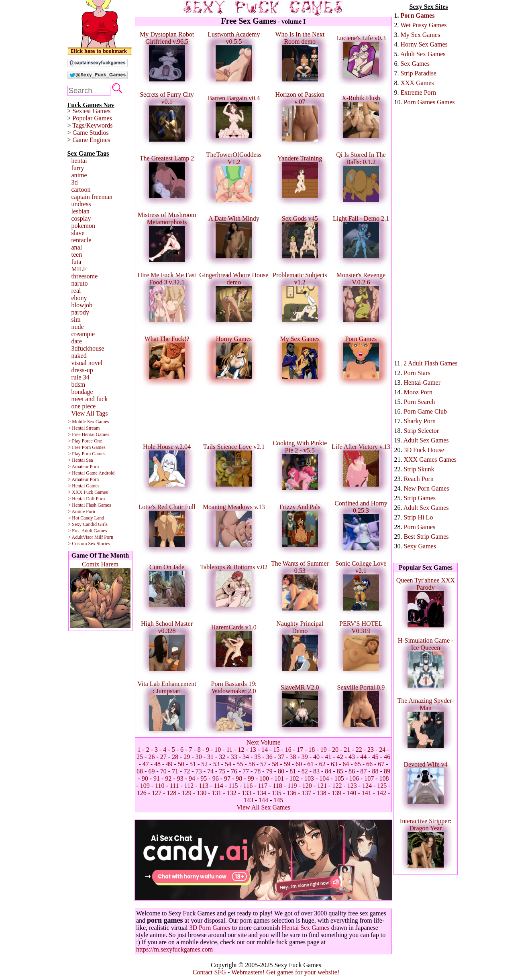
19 (324, 750)
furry (78, 168)
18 (312, 750)
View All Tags (90, 413)
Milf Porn (104, 537)
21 (347, 750)
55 (240, 764)
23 (371, 750)
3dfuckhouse (88, 348)
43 (352, 757)
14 (265, 750)
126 (142, 793)
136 (291, 793)
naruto (80, 283)
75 (222, 771)
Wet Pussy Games (423, 25)
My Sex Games (421, 35)
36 (269, 757)
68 (140, 771)
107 (369, 778)
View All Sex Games (263, 807)
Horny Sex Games (424, 44)
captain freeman (92, 197)
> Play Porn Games (87, 454)
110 (160, 786)
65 (358, 764)
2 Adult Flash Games (431, 363)
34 (246, 757)
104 (324, 778)
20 (335, 750)
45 (375, 757)
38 (293, 757)
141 (367, 793)
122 (337, 786)
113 (204, 786)
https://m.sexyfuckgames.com (174, 949)
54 (228, 764)
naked (79, 356)
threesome (85, 276)
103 (309, 778)
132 (232, 793)
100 (264, 778)
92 (168, 778)
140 (351, 793)
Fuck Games (96, 492)
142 (381, 793)
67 (381, 764)
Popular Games (92, 118)
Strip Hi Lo (419, 517)
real (76, 291)
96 (216, 778)
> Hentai (77, 499)
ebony (79, 298)
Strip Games (420, 498)
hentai (79, 161)
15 (276, 750)
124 (367, 786)
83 (316, 771)
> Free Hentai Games (89, 434)
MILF (79, 269)
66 (369, 764)
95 (204, 778)
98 (239, 778)
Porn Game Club (426, 411)
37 (281, 757)
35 (257, 757)
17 (300, 750)
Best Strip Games (426, 537)
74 (210, 771)
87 (363, 771)
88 (375, 771)
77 (246, 771)
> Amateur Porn (84, 467)
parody (80, 312)
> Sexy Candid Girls (88, 524)
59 (287, 764)
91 (157, 778)
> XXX (75, 492)
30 (199, 757)
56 (252, 764)
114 (218, 786)
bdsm (78, 384)
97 (227, 778)
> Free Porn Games (87, 447)
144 (263, 800)
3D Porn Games (210, 928)
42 (340, 757)
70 (163, 771)
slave (78, 233)
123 (352, 786)
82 (305, 771)
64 (346, 764)
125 (382, 786)
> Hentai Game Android (92, 473)
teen (77, 255)
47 (146, 764)
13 (253, 750)
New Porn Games (427, 488)
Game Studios (91, 133)
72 (187, 771)
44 (363, 757)
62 (322, 764)
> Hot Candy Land (86, 518)
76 (234, 771)
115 (233, 786)
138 (322, 793)
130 (202, 793)
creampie (83, 334)
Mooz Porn (418, 392)
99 (251, 778)
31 (210, 757)
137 (306, 793)
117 (263, 786)
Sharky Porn (420, 421)
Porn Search (420, 402)
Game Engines (92, 140)
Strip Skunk (419, 469)
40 (316, 757)
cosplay (81, 218)
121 (322, 786)
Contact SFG (209, 972)
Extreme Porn (418, 92)
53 (216, 764)
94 (192, 778)
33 (234, 757)
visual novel (87, 363)
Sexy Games (420, 546)
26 (151, 757)
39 (305, 757)
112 (189, 786)
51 (193, 764)
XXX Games (417, 83)
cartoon (81, 190)
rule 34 (81, 377)
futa (76, 262)
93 (180, 778)
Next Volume (263, 742)
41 (328, 757)
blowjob (82, 305)
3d (75, 182)
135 (277, 793)
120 (307, 786)
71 (175, 771)
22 (359, 750)
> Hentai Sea (81, 460)
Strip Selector (422, 431)
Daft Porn (95, 499)
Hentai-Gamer (422, 382)
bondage (82, 392)
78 (257, 771)
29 (187, 757)
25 (140, 757)
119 (292, 786)
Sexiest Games (92, 111)
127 (157, 793)
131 (216, 793)
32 (222, 757)
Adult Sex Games (423, 54)
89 (387, 771)
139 (336, 793)
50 (181, 764)
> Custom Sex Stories (89, 544)
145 (278, 800)
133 (247, 793)
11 (229, 750)
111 (174, 786)
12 (241, 750)
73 (199, 771)
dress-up (82, 370)
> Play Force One (85, 441)
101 (279, 778)
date (77, 341)
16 (288, 750)
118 (277, 786)
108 (384, 778)
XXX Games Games (430, 460)
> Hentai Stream (84, 428)
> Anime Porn (82, 511)
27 (163, 757)
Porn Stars (417, 373)
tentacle (82, 240)
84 (328, 771)
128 (171, 793)
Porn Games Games (429, 102)
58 (275, 764)
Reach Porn (419, 479)
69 (151, 771)
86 (352, 771)
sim (76, 320)
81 (293, 771)
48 (157, 764)
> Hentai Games (84, 486)
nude (78, 327)
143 (249, 800)
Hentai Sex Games (306, 928)
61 (310, 764)
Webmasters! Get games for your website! (285, 972)
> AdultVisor (81, 537)
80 (281, 771)
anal (77, 247)
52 (204, 764)
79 (269, 771)
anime (79, 175)
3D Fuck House (424, 450)
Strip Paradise (419, 73)
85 (340, 771)
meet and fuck (90, 399)
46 (387, 757)
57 (263, 764)
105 (339, 778)
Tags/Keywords (92, 125)
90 (145, 778)
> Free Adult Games (88, 531)
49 (169, 764)
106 (354, 778)
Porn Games (418, 15)
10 (218, 750)
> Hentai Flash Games (90, 505)
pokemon (84, 226)
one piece (84, 406)
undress (81, 204)
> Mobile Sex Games (89, 422)
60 (299, 764)
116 (248, 786)
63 (334, 764)
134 (261, 793)
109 (145, 786)
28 (175, 757)
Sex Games (415, 64)
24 (382, 750)
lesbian (81, 211)
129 (187, 793)
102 (294, 778)
